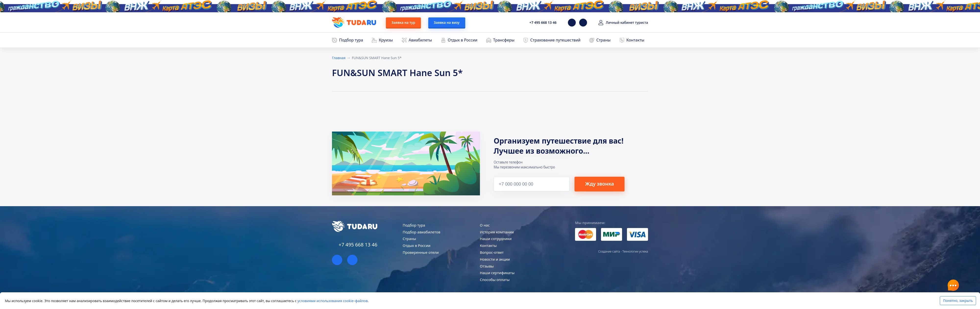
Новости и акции (495, 259)
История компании (497, 232)
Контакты (635, 40)
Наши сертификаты (497, 273)
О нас (485, 225)
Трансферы (504, 40)
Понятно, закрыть (958, 301)
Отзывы (487, 266)
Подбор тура (351, 40)
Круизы (386, 40)
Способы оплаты (495, 280)
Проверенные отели (421, 252)
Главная (339, 58)
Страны (603, 40)
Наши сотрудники (496, 239)
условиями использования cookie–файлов (333, 301)
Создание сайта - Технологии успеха (623, 251)
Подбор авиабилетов (422, 232)
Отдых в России (463, 40)
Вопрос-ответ (492, 252)
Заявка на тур (403, 22)
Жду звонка (600, 184)
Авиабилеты (420, 40)
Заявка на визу (447, 22)
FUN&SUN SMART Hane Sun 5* (377, 58)
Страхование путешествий (555, 40)
